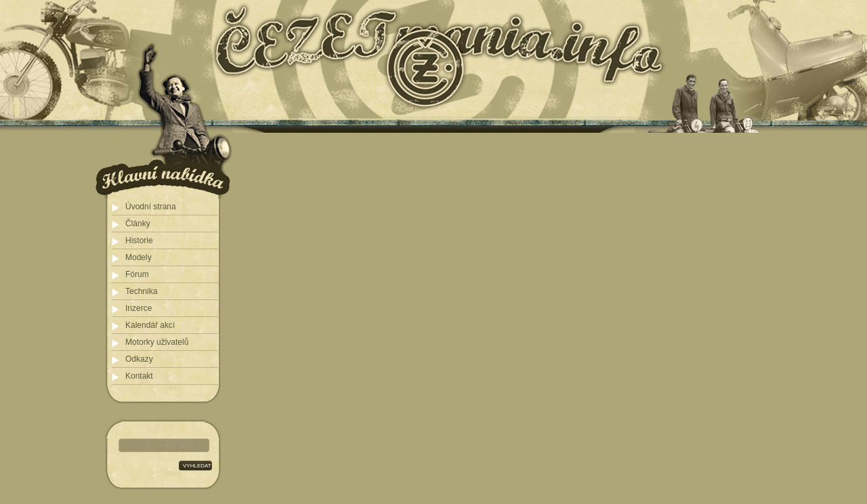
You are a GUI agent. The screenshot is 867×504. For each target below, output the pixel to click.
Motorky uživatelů (157, 342)
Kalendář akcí (150, 325)
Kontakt (139, 376)
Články (138, 224)
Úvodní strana (151, 207)
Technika (141, 291)
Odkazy (139, 359)
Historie (139, 240)
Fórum (137, 274)
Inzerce (139, 308)
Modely (139, 257)
